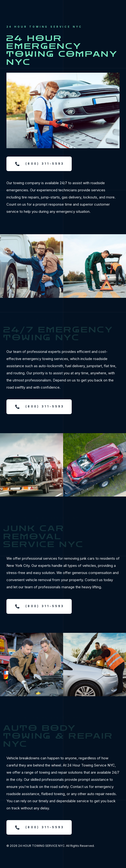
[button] (39, 164)
